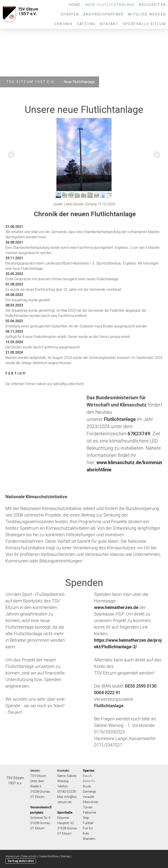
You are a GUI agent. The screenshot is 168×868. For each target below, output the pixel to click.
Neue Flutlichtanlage (110, 5)
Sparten (70, 14)
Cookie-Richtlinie (49, 856)
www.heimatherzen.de (116, 607)
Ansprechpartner (103, 14)
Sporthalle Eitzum (144, 24)
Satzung (86, 24)
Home (75, 5)
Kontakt (109, 24)
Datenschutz (29, 856)
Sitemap (65, 856)
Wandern (89, 839)
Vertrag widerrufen (21, 861)
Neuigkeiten (152, 5)
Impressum (12, 856)
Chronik (63, 24)
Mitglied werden (147, 14)
